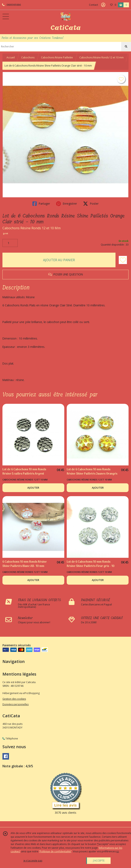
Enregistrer (67, 204)
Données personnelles (16, 704)
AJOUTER (33, 488)
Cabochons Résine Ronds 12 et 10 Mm (32, 228)
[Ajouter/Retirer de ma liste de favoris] (123, 260)
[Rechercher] (126, 47)
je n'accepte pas (33, 861)
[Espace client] (103, 5)
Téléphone (10, 739)
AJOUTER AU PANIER (59, 260)
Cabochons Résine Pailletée (57, 57)
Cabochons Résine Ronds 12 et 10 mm (102, 57)
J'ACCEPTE (99, 861)
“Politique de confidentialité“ (55, 851)
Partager (41, 204)
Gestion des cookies (14, 699)
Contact (93, 5)
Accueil (11, 57)
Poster (91, 204)
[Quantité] (10, 243)
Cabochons (28, 57)
